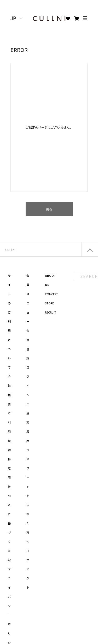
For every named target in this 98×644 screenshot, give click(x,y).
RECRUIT (51, 312)
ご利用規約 (9, 431)
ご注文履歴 (28, 422)
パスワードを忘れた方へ (28, 496)
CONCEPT (51, 294)
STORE (49, 303)
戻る (49, 209)
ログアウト (28, 569)
